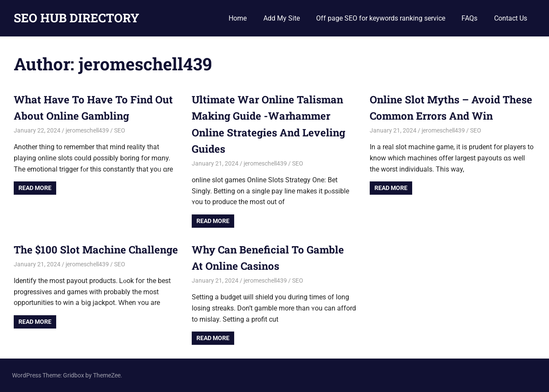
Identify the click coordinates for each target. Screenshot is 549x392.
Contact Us (511, 18)
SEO (120, 130)
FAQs (469, 18)
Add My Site (282, 18)
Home (238, 18)
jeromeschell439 (87, 130)
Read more (35, 188)
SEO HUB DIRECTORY (77, 18)
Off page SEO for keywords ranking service (381, 18)
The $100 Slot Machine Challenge (96, 250)
